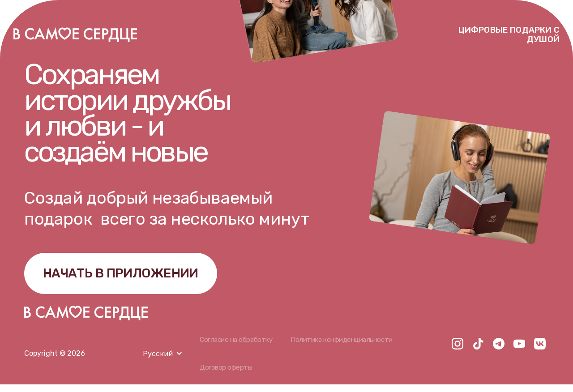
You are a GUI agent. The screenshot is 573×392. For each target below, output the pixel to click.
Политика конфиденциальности (348, 346)
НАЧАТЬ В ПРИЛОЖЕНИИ (133, 277)
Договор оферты (227, 375)
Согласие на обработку (238, 346)
